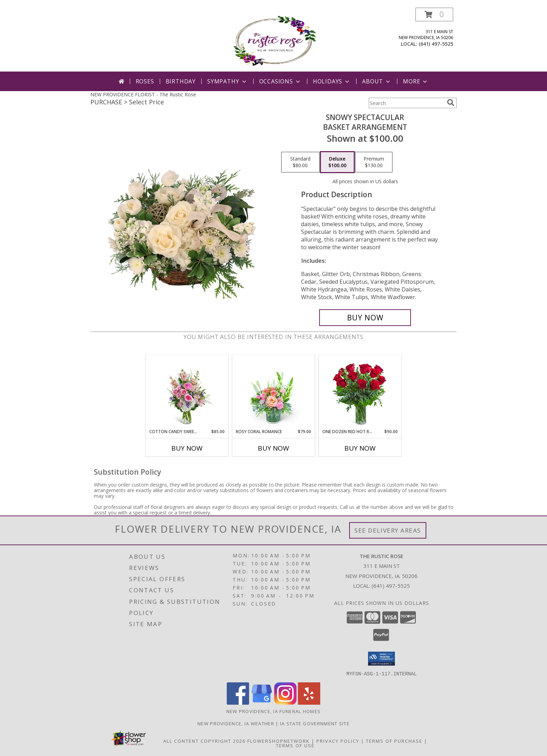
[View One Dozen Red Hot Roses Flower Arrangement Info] (360, 392)
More (416, 81)
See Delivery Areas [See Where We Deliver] (388, 530)
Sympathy (227, 81)
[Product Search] (406, 103)
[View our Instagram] (285, 702)
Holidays (332, 81)
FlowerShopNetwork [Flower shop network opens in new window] (279, 741)
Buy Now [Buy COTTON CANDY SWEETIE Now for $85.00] (187, 448)
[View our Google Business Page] (262, 702)
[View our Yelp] (309, 702)
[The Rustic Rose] (274, 40)
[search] (451, 103)
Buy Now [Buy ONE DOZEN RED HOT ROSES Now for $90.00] (360, 448)
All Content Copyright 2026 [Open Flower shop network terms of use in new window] (204, 741)
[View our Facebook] (238, 702)
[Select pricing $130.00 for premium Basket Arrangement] (374, 162)
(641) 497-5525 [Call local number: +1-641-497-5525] (436, 44)
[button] (434, 14)
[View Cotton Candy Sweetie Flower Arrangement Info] (187, 392)
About (377, 81)
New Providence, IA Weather (236, 723)
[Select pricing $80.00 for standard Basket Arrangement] (300, 162)
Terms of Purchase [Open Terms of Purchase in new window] (394, 741)
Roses (145, 81)
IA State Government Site (315, 723)
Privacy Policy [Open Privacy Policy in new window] (338, 741)
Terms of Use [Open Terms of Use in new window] (295, 745)
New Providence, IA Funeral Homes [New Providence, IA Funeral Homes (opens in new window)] (274, 711)
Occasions (280, 81)
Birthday (181, 81)
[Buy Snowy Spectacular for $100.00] (365, 318)
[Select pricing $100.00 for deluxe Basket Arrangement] (337, 162)
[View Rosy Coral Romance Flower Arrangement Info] (274, 392)
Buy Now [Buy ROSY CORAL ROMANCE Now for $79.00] (273, 448)
